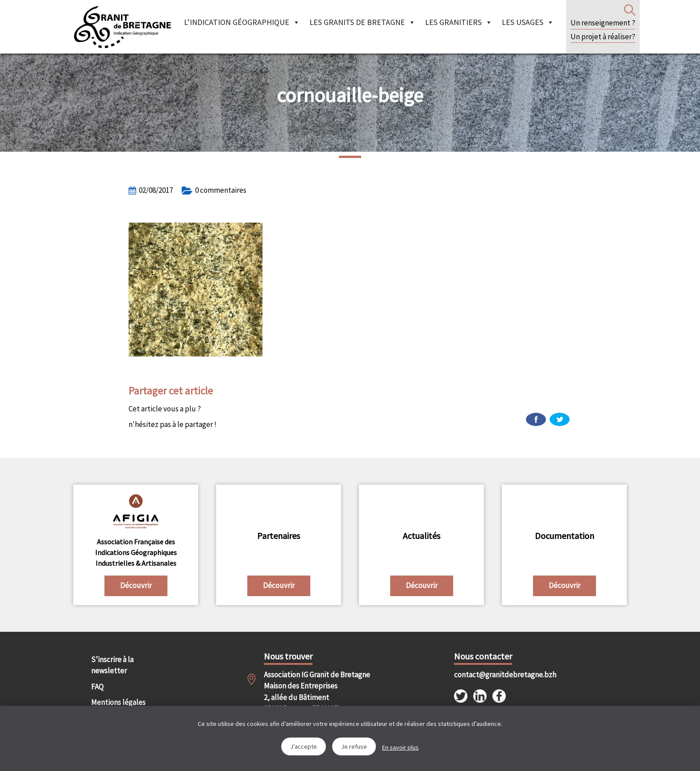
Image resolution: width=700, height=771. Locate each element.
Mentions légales (118, 702)
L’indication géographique (242, 22)
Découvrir (136, 585)
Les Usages (528, 22)
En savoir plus (400, 747)
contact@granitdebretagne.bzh (497, 675)
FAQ (97, 687)
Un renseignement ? (603, 23)
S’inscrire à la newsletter (112, 665)
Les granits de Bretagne (362, 22)
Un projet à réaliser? (603, 37)
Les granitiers (459, 22)
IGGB (122, 27)
